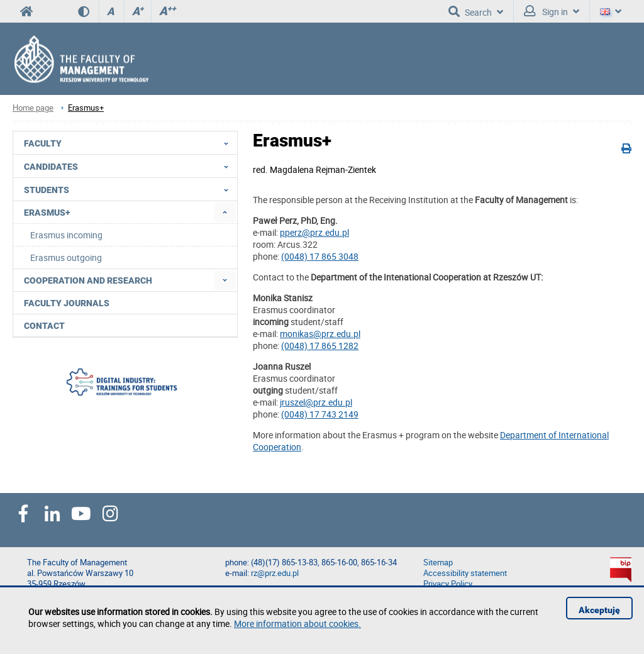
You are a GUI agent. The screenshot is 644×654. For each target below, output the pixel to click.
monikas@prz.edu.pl (320, 334)
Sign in (552, 11)
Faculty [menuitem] (130, 143)
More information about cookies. (297, 624)
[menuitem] (225, 212)
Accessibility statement (465, 573)
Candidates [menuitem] (130, 166)
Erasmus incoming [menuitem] (66, 235)
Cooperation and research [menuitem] (88, 280)
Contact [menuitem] (44, 326)
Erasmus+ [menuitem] (47, 213)
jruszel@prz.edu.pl (316, 402)
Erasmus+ (86, 108)
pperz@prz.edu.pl (314, 232)
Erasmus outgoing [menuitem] (66, 258)
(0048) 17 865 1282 (320, 346)
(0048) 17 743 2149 (320, 414)
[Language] (611, 11)
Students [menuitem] (130, 189)
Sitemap (438, 563)
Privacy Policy (448, 584)
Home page (33, 108)
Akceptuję (599, 610)
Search (476, 11)
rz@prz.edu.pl (275, 573)
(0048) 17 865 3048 (320, 256)
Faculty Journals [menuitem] (67, 303)
